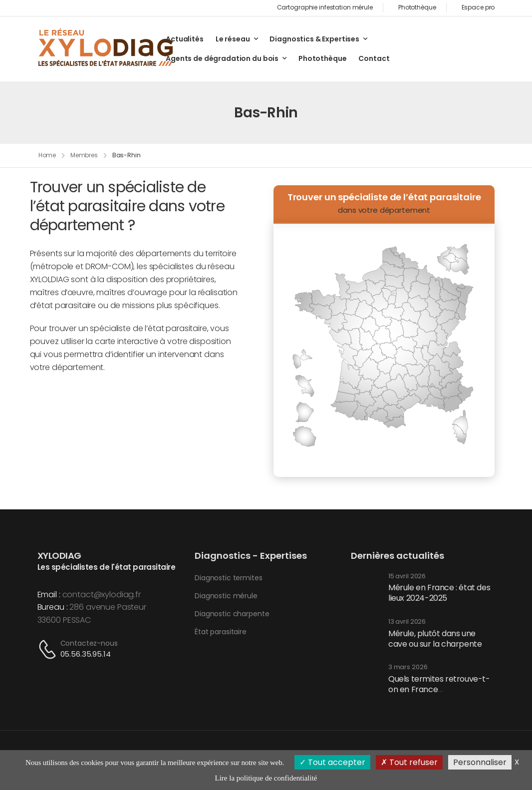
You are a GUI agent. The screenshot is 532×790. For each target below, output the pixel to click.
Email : (49, 594)
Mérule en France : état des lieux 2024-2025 (439, 593)
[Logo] (106, 48)
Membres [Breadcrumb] (84, 155)
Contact (374, 58)
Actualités (185, 39)
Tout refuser (409, 762)
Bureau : (53, 607)
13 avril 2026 (407, 622)
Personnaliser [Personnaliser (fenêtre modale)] (480, 762)
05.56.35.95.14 (86, 654)
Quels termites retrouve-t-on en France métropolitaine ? (439, 689)
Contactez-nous (89, 643)
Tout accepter (332, 762)
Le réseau (233, 39)
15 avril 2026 (407, 577)
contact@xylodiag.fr (102, 594)
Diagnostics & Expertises (314, 39)
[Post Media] (366, 589)
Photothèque (322, 58)
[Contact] (49, 649)
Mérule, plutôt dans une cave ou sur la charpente (435, 639)
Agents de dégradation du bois (222, 58)
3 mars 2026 (408, 667)
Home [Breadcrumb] (47, 155)
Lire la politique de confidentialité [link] (266, 778)
